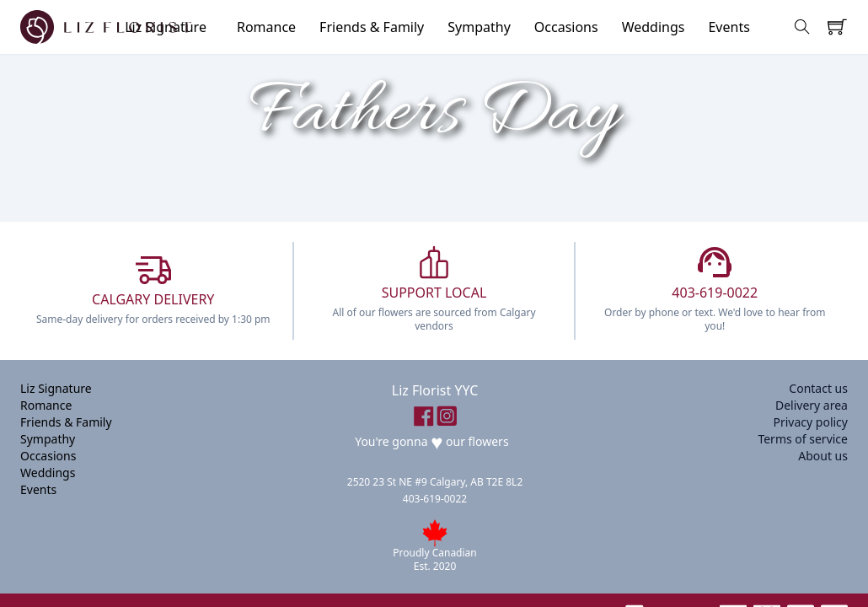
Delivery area (812, 405)
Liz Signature (56, 388)
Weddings (654, 27)
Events (729, 27)
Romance (266, 27)
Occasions (566, 27)
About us (823, 456)
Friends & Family (372, 27)
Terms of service (803, 439)
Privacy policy (810, 422)
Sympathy (479, 27)
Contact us (818, 388)
